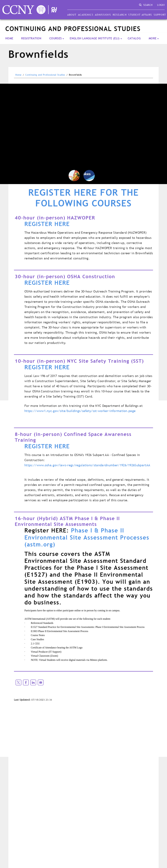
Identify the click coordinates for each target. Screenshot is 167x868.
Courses (55, 38)
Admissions (103, 15)
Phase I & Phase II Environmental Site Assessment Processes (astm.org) (87, 537)
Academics (86, 15)
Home (9, 38)
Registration (31, 38)
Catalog (134, 38)
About (72, 15)
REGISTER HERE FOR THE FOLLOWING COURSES (83, 198)
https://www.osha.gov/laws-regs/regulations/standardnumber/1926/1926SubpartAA (87, 465)
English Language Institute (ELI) (95, 38)
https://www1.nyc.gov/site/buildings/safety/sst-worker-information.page (80, 411)
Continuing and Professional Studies (45, 75)
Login (161, 5)
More (153, 38)
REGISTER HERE (47, 224)
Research (120, 15)
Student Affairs (140, 15)
